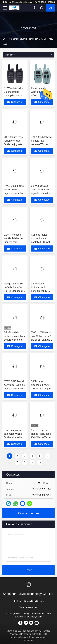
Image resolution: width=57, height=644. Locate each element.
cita (50, 8)
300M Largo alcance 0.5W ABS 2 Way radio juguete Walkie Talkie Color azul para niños (42, 389)
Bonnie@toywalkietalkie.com (17, 2)
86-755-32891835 (45, 2)
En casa (5, 41)
